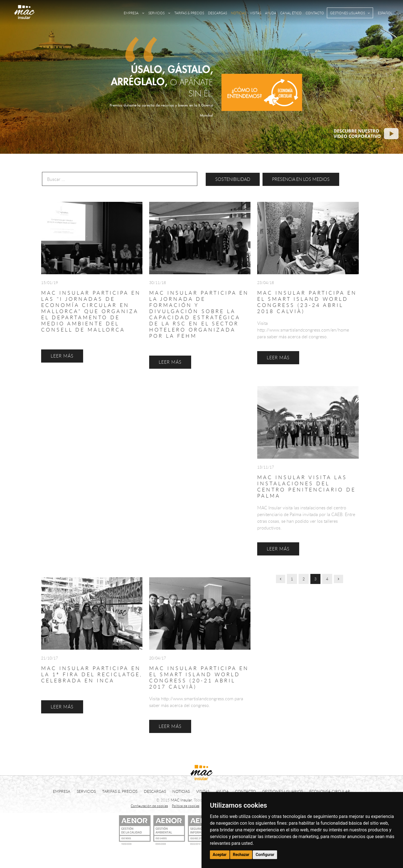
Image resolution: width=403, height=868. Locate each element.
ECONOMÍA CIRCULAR (330, 791)
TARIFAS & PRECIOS (189, 13)
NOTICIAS (238, 13)
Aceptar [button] (220, 855)
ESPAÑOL (388, 13)
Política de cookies (186, 806)
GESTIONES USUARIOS (350, 13)
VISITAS (256, 13)
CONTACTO (315, 13)
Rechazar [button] (241, 855)
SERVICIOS (159, 13)
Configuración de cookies (149, 806)
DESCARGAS (217, 13)
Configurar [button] (265, 855)
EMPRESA (134, 13)
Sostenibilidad (233, 179)
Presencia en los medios (301, 179)
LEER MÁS (62, 707)
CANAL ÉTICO (291, 13)
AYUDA (271, 13)
